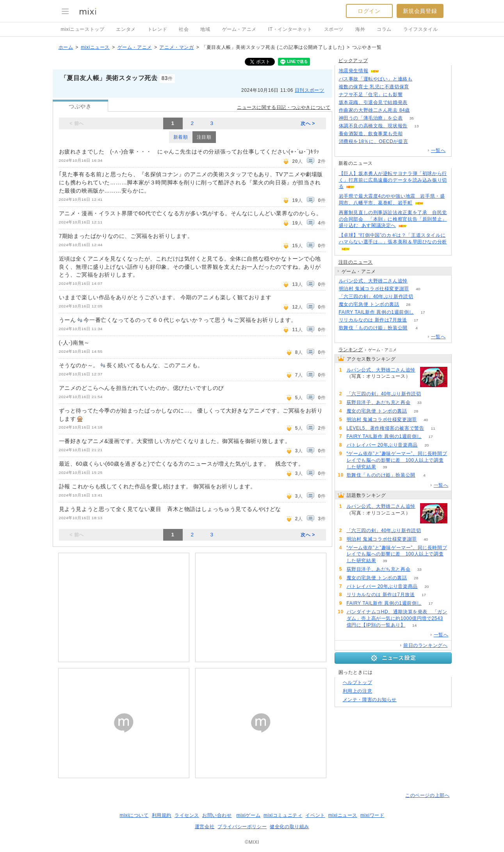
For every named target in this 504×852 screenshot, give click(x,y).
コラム (384, 29)
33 (419, 403)
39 (385, 467)
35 (412, 118)
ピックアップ (353, 61)
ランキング (351, 350)
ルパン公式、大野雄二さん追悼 (373, 281)
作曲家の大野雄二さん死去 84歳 (374, 110)
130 (412, 95)
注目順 (204, 137)
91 (416, 281)
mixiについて (134, 815)
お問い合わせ (217, 815)
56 (418, 87)
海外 (360, 29)
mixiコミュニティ (283, 815)
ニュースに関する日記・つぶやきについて (284, 107)
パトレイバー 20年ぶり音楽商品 (382, 445)
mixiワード (372, 815)
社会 (184, 29)
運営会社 (205, 827)
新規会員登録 (420, 11)
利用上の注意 (358, 691)
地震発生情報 (354, 71)
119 (421, 79)
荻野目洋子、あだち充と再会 (379, 402)
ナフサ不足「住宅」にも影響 (371, 95)
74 (412, 134)
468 (419, 110)
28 (408, 305)
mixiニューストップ (83, 29)
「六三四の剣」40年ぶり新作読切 (376, 297)
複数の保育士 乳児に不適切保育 (374, 87)
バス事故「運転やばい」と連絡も (376, 79)
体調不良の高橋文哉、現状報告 (373, 126)
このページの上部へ (427, 795)
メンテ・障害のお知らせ (370, 700)
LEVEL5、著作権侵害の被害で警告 (386, 428)
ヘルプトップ (358, 682)
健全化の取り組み (289, 827)
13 (416, 126)
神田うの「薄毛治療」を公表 (371, 118)
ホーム (66, 47)
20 (427, 445)
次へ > (308, 123)
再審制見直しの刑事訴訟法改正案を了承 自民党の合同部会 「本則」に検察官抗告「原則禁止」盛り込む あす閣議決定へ (393, 219)
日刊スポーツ (310, 90)
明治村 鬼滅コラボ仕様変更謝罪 (374, 289)
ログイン (369, 11)
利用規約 (162, 815)
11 (433, 428)
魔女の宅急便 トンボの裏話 (369, 304)
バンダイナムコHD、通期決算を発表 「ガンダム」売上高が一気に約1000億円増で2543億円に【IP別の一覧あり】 (397, 618)
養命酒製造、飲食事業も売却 (371, 134)
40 (418, 289)
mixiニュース (95, 47)
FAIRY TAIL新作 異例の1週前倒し (376, 312)
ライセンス (187, 815)
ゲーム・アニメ (239, 29)
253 (417, 142)
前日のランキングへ (425, 645)
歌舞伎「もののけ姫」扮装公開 (373, 328)
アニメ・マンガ (176, 47)
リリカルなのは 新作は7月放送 (373, 320)
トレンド (157, 29)
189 (417, 103)
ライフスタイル (420, 29)
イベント (315, 815)
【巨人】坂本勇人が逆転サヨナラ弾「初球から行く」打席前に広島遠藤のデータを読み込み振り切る (393, 180)
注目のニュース (356, 262)
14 (414, 625)
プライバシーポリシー (242, 827)
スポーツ (334, 29)
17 (423, 312)
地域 (205, 29)
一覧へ (438, 150)
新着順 (181, 137)
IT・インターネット (290, 29)
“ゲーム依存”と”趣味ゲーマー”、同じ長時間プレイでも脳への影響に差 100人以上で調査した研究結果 (397, 460)
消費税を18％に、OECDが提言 (374, 141)
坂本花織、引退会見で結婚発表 (373, 102)
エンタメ (126, 29)
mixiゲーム (249, 815)
